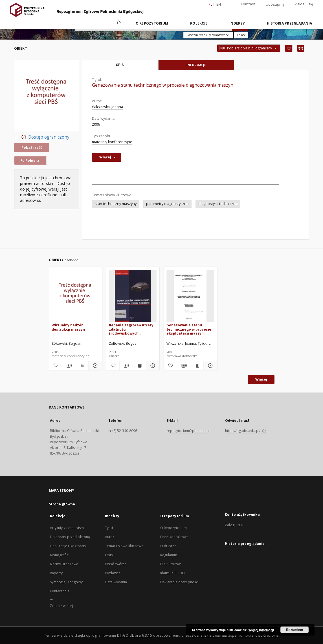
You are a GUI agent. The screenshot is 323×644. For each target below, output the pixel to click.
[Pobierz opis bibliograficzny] (69, 366)
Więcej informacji (261, 630)
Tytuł (109, 528)
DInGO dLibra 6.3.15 (135, 635)
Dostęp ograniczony (42, 137)
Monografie (59, 555)
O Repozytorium (174, 528)
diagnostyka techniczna (218, 204)
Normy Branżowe (64, 564)
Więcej (261, 379)
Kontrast (248, 4)
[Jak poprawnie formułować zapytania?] (241, 35)
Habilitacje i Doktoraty (68, 546)
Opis (109, 555)
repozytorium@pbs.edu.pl (188, 431)
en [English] (219, 4)
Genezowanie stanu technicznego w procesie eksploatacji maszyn (189, 329)
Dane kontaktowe (174, 537)
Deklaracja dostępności (180, 582)
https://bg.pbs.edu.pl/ (246, 431)
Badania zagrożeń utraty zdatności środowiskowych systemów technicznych (131, 329)
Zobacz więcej (62, 606)
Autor (110, 537)
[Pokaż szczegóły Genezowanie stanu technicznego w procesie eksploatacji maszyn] (209, 366)
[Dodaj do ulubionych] (289, 48)
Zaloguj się (304, 4)
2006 (96, 124)
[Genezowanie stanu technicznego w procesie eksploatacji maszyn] (190, 296)
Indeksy (237, 23)
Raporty (56, 573)
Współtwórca (116, 564)
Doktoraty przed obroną (70, 537)
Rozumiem (295, 630)
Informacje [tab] (196, 65)
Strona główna (62, 504)
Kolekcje (199, 23)
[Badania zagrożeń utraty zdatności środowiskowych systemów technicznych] (133, 296)
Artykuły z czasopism (67, 528)
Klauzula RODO (173, 573)
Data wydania (116, 582)
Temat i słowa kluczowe (124, 546)
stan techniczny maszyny (116, 204)
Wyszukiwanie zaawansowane (208, 35)
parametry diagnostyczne (167, 204)
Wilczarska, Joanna (107, 107)
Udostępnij (275, 5)
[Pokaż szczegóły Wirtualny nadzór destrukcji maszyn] (94, 366)
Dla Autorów (170, 564)
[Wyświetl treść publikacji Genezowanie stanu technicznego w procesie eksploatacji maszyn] (197, 366)
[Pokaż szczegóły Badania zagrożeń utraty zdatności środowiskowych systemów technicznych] (152, 366)
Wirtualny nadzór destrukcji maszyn (68, 327)
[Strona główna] (118, 23)
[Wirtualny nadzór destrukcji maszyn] (75, 296)
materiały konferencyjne (112, 142)
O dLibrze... (170, 546)
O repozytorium (152, 23)
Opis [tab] (120, 65)
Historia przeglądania (289, 23)
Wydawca (113, 573)
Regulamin (169, 555)
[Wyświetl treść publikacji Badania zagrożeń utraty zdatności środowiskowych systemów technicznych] (139, 366)
